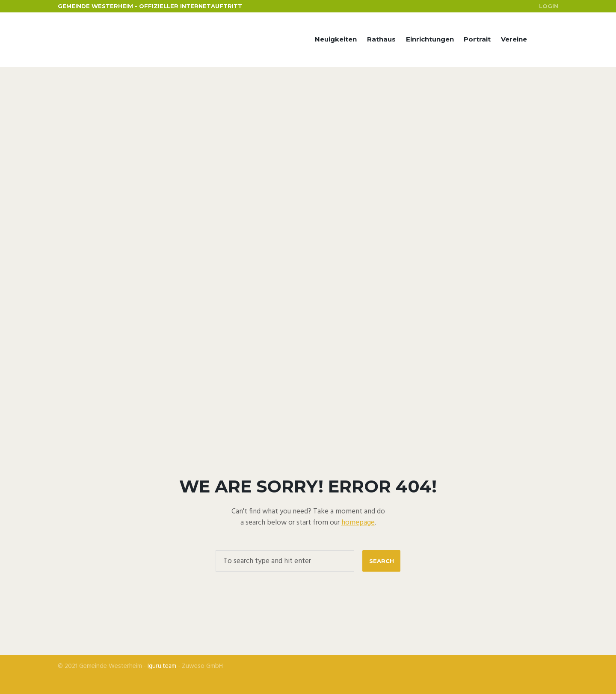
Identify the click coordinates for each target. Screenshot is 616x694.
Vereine (514, 39)
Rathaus (381, 39)
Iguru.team (162, 666)
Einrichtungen (430, 39)
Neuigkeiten (336, 39)
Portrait (477, 39)
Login (549, 6)
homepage (358, 523)
